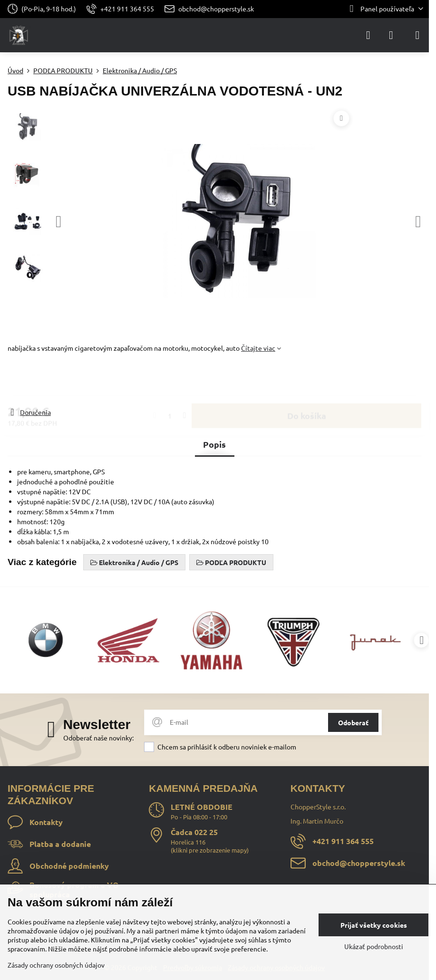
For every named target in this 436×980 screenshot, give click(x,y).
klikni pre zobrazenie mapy (210, 850)
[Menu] (417, 35)
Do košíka (307, 380)
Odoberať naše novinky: (98, 738)
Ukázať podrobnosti (374, 946)
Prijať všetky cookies (374, 925)
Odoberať (353, 722)
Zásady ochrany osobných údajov (56, 965)
